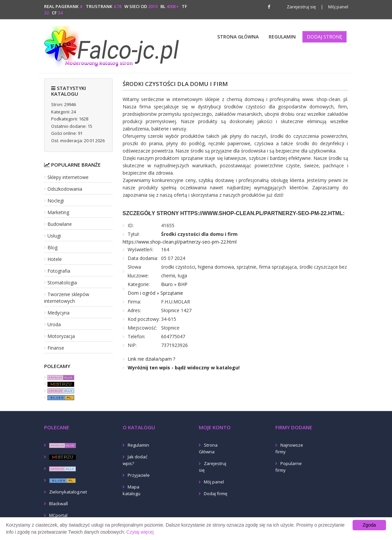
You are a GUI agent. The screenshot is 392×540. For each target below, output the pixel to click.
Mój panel (335, 7)
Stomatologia (62, 283)
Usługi (54, 236)
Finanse (56, 348)
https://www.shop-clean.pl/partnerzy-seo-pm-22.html (180, 242)
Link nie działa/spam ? (151, 359)
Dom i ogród (142, 293)
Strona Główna (238, 37)
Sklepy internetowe (68, 177)
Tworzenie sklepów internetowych (67, 298)
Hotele (55, 259)
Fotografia (59, 271)
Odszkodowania (65, 189)
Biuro (167, 284)
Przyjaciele (139, 475)
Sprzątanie (172, 293)
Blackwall (58, 504)
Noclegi (56, 201)
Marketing (58, 212)
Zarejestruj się (301, 7)
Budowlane (60, 224)
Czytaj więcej (140, 532)
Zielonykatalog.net (68, 492)
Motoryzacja (61, 336)
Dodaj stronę (324, 37)
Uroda (54, 324)
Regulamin (282, 37)
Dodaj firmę (216, 493)
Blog (52, 247)
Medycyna (58, 313)
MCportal (58, 515)
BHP (183, 284)
